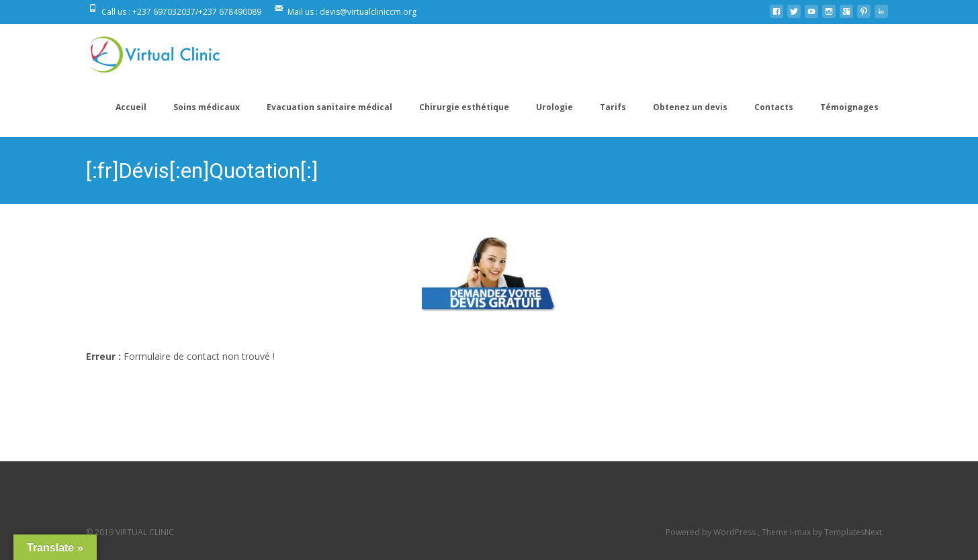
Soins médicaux (207, 107)
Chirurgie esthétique (464, 107)
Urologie (554, 107)
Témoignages (849, 107)
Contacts (774, 107)
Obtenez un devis (690, 107)
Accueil (131, 107)
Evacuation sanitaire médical (329, 107)
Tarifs (613, 107)
